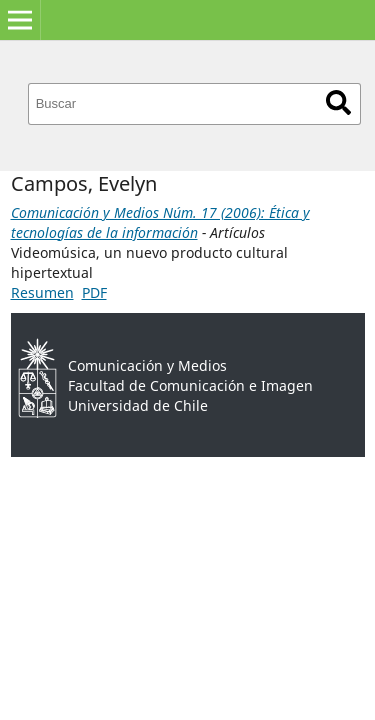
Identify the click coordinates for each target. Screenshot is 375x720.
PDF (94, 292)
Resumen (42, 292)
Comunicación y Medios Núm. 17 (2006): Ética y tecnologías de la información (160, 222)
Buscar (338, 102)
